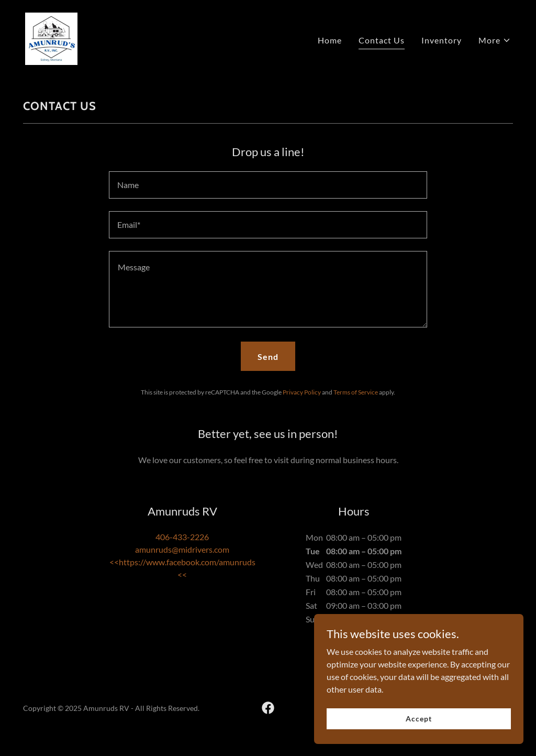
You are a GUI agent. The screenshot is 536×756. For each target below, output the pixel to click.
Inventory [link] (442, 40)
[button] (495, 40)
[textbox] (268, 185)
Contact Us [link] (382, 40)
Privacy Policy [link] (302, 392)
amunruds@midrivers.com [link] (182, 549)
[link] (51, 37)
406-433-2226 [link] (182, 537)
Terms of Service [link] (356, 392)
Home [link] (330, 40)
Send (268, 357)
